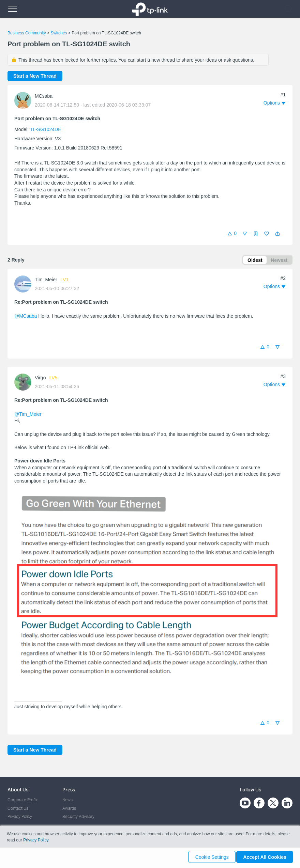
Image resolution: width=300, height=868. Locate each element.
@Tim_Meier (28, 415)
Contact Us (18, 808)
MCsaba (44, 96)
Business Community (27, 33)
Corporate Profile (23, 800)
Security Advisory (78, 816)
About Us (18, 790)
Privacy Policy (20, 816)
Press (69, 790)
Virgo (40, 379)
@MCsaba (26, 317)
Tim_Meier (46, 281)
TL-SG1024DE (46, 129)
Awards (69, 808)
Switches (59, 33)
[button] (277, 234)
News (67, 800)
